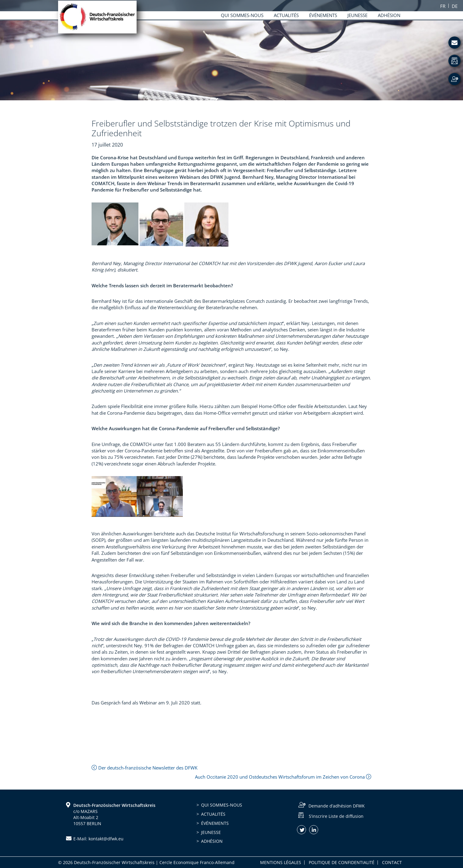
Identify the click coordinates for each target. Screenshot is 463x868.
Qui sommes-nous (222, 805)
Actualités (213, 814)
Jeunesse (211, 832)
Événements (215, 823)
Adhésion (212, 841)
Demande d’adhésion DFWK (337, 806)
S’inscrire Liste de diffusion (336, 816)
